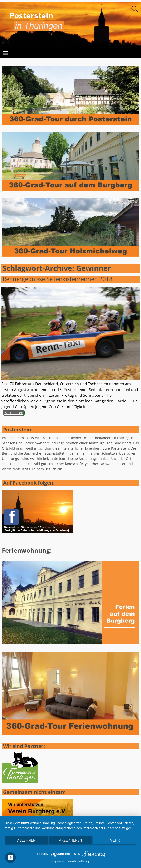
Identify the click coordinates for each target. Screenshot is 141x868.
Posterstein (31, 15)
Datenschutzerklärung (77, 861)
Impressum (58, 861)
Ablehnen (26, 840)
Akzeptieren (70, 840)
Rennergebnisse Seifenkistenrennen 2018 (58, 279)
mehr (115, 840)
